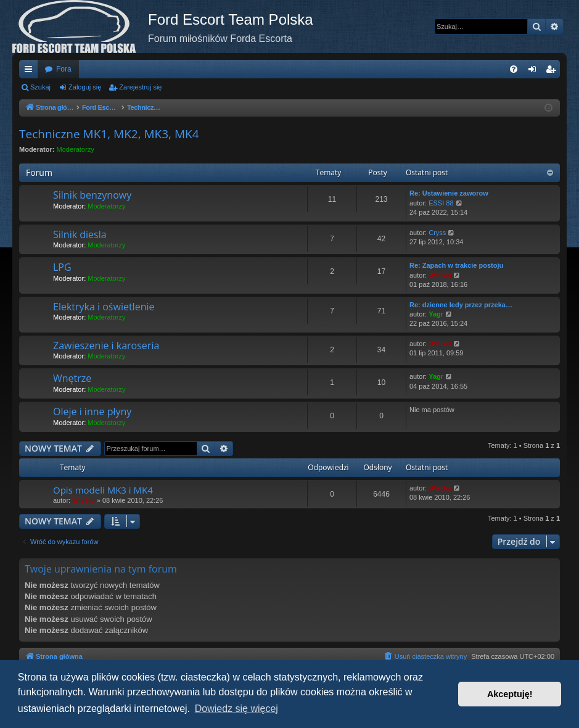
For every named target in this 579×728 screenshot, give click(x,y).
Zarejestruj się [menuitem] (553, 72)
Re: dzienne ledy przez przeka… (461, 305)
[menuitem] (514, 69)
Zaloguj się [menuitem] (535, 72)
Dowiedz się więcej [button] (236, 709)
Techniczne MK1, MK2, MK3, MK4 (109, 134)
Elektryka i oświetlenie (104, 307)
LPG (62, 267)
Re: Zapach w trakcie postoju (456, 265)
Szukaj (40, 87)
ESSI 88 (441, 203)
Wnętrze (72, 378)
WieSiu (440, 275)
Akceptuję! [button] (510, 694)
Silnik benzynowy (92, 195)
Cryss (437, 233)
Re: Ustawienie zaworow (449, 193)
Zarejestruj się (140, 87)
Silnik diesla (80, 234)
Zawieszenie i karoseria (106, 345)
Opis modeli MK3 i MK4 (103, 490)
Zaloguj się (85, 87)
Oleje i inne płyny (92, 412)
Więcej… (31, 72)
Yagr (436, 314)
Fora (64, 69)
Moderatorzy (76, 149)
